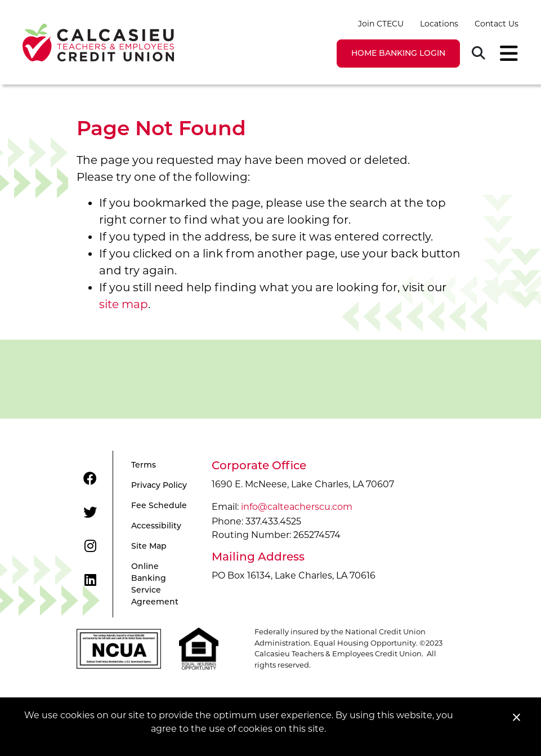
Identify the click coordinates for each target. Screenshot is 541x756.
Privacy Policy (159, 486)
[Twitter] (90, 513)
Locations (439, 24)
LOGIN (398, 54)
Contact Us (497, 24)
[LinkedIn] (90, 580)
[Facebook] (90, 479)
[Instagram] (90, 546)
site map (124, 304)
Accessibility (156, 526)
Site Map (149, 547)
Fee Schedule (159, 506)
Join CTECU (381, 24)
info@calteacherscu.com (297, 507)
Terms (144, 466)
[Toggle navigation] (506, 54)
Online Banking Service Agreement (155, 585)
